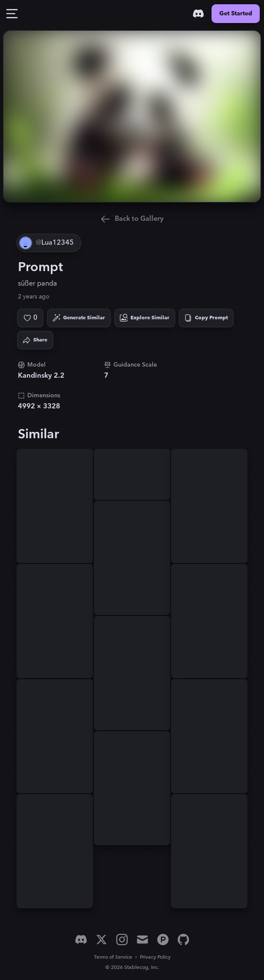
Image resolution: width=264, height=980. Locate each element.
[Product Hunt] (163, 940)
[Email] (142, 940)
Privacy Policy (155, 957)
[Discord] (198, 14)
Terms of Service (113, 957)
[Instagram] (122, 940)
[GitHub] (183, 940)
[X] (102, 940)
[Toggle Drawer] (12, 14)
